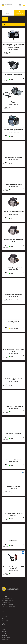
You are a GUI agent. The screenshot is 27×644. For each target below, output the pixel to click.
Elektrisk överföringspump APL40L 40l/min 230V (14, 568)
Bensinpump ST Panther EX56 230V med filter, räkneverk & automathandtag (14, 46)
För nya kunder (6, 626)
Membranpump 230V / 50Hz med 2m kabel (13, 102)
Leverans (4, 634)
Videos (3, 619)
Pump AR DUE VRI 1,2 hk (14, 487)
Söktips (4, 630)
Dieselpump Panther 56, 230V (14, 158)
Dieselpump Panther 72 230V (13, 184)
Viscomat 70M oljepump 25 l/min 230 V (14, 212)
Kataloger (4, 615)
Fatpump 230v (14, 540)
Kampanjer (4, 617)
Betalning (4, 635)
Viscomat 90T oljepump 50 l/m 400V (13, 268)
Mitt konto (4, 632)
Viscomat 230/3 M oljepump (13, 295)
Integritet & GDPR (6, 639)
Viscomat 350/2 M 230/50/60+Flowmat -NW (14, 322)
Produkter (4, 613)
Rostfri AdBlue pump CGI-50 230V (14, 513)
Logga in (5, 19)
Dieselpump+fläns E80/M (14, 460)
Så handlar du (5, 628)
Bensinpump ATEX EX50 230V (13, 74)
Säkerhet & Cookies (7, 637)
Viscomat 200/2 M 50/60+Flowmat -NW (14, 379)
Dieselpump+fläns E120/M (13, 433)
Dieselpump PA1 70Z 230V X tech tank (13, 130)
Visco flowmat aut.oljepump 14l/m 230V (14, 351)
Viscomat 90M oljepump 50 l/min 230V (13, 240)
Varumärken (5, 621)
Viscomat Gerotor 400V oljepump (13, 406)
